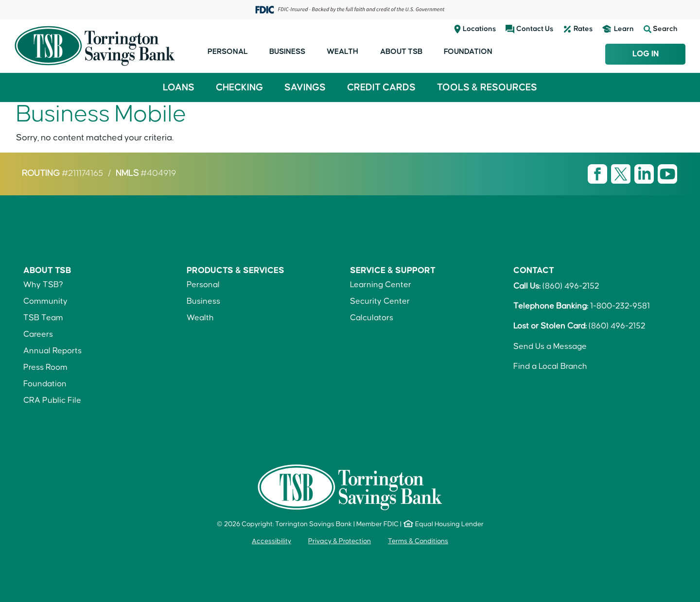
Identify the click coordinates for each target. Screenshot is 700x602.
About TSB (401, 52)
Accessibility (271, 541)
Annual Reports (52, 351)
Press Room (45, 367)
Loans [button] (179, 87)
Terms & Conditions (418, 541)
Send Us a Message (550, 346)
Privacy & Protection (340, 541)
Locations (479, 29)
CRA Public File (52, 400)
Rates (583, 29)
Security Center (380, 301)
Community (45, 301)
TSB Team (43, 318)
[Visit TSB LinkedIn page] (645, 174)
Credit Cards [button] (381, 87)
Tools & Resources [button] (487, 87)
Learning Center (381, 285)
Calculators (372, 318)
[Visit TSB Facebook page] (598, 174)
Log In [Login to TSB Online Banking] (646, 54)
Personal (228, 52)
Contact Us (535, 29)
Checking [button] (239, 87)
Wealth (342, 52)
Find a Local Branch (550, 366)
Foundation (468, 52)
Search (661, 29)
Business (287, 52)
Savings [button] (305, 87)
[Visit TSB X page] (622, 174)
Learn (624, 29)
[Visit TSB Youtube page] (667, 174)
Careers (38, 334)
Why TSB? (43, 285)
